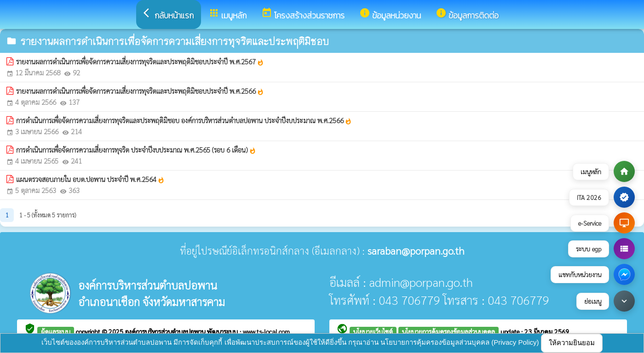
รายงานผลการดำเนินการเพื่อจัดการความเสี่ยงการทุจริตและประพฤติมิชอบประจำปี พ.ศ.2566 (140, 91)
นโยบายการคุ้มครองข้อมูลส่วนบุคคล (448, 331)
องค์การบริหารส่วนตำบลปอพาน (166, 331)
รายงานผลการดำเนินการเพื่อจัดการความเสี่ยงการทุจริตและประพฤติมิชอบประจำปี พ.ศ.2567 (140, 62)
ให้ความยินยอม (572, 343)
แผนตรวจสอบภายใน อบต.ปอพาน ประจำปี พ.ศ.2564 (90, 179)
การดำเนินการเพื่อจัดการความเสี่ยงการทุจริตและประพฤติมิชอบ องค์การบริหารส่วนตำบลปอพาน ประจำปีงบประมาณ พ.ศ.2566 (184, 120)
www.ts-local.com (266, 331)
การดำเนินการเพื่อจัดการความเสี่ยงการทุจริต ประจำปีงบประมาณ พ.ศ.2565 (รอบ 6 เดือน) (136, 150)
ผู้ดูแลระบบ (56, 331)
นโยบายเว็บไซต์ (373, 331)
